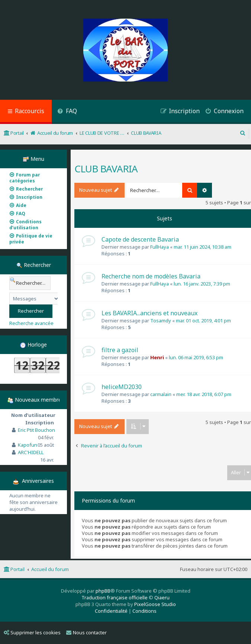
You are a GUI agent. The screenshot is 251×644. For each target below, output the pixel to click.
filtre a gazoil (120, 350)
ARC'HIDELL (31, 452)
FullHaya (160, 247)
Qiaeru (162, 597)
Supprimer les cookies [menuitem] (32, 632)
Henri (157, 357)
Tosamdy (161, 321)
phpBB (103, 591)
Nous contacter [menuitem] (86, 632)
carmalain (161, 394)
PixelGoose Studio (155, 604)
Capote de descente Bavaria (140, 239)
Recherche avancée (31, 323)
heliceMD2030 (122, 387)
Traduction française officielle (115, 597)
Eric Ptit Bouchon (36, 430)
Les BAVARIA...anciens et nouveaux (149, 313)
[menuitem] (67, 112)
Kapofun (28, 445)
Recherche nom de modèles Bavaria (151, 276)
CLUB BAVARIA (106, 169)
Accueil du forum (50, 569)
